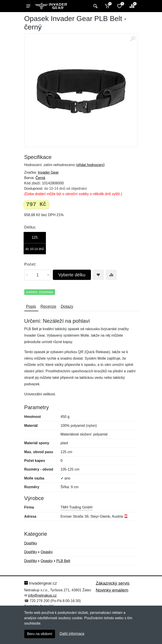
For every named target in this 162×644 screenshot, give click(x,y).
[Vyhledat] (95, 6)
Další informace (72, 634)
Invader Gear (48, 172)
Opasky (47, 552)
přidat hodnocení (90, 165)
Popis (31, 306)
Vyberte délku (72, 275)
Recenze (48, 306)
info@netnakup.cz (42, 595)
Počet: (30, 264)
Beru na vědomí (40, 634)
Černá (40, 178)
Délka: (30, 227)
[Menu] (28, 6)
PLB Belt (63, 561)
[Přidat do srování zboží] (111, 275)
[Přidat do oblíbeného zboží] (98, 275)
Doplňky (31, 543)
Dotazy (67, 306)
